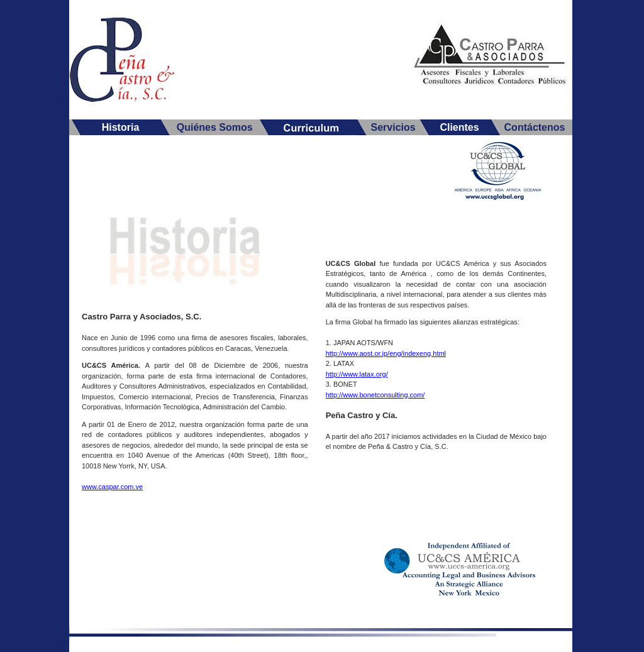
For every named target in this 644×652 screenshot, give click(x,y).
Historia (121, 127)
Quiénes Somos (215, 127)
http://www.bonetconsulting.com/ (375, 395)
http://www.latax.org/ (357, 374)
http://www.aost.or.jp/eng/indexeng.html (386, 353)
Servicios (393, 127)
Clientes (459, 127)
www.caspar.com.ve (112, 487)
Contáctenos (535, 127)
